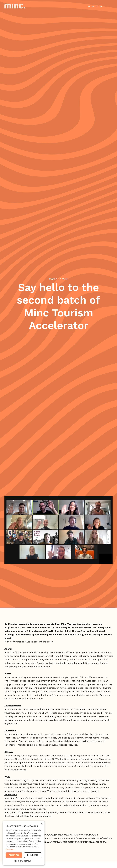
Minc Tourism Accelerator (38, 816)
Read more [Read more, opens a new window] (10, 850)
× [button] (41, 824)
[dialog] (24, 843)
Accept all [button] (14, 855)
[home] (15, 6)
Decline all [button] (33, 855)
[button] (108, 6)
